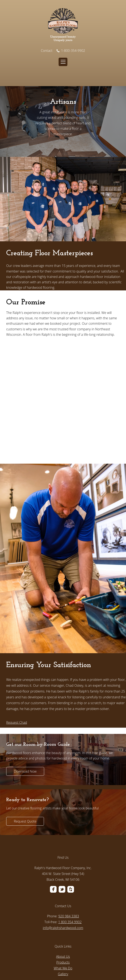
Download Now (25, 729)
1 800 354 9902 (70, 880)
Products (63, 920)
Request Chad (17, 680)
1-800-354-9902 (71, 51)
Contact (47, 51)
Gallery (63, 932)
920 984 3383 (69, 874)
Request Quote (25, 779)
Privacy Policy (35, 968)
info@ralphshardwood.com (63, 886)
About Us (63, 914)
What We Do (63, 926)
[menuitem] (63, 854)
